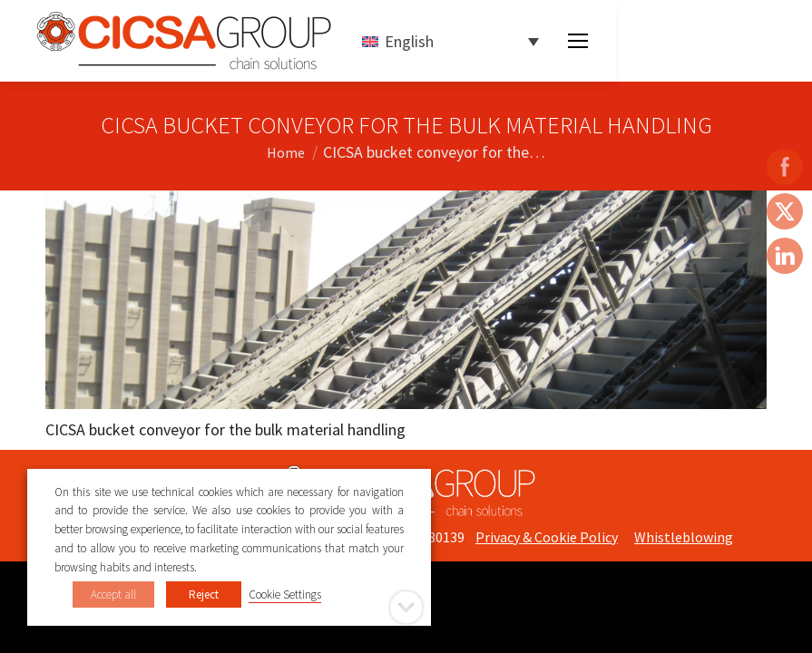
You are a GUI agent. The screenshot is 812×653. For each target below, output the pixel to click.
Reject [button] (204, 595)
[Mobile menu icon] (578, 41)
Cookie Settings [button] (285, 595)
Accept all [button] (113, 595)
